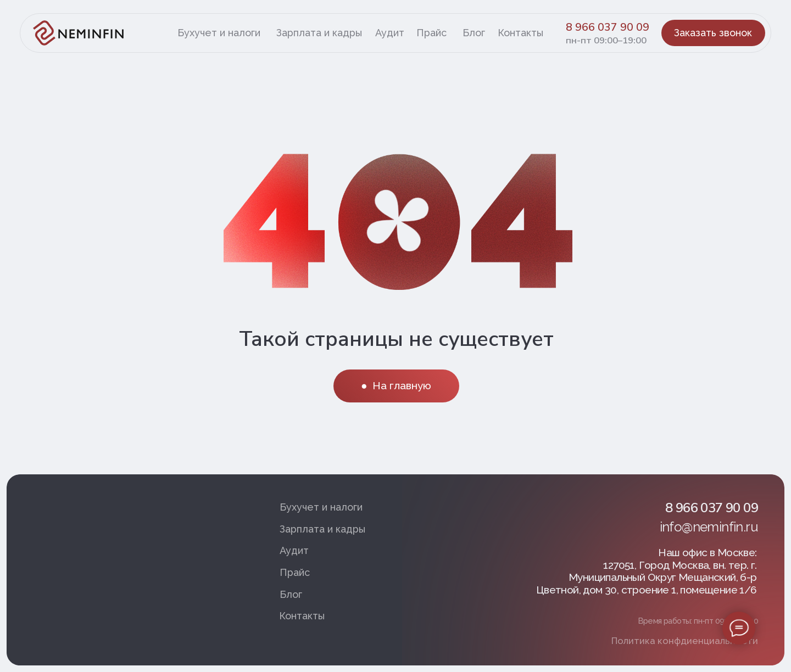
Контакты (520, 33)
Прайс (431, 33)
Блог (474, 33)
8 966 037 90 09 (608, 27)
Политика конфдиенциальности (685, 641)
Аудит (390, 33)
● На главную (396, 385)
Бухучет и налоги (219, 33)
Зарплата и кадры (319, 33)
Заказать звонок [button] (713, 33)
